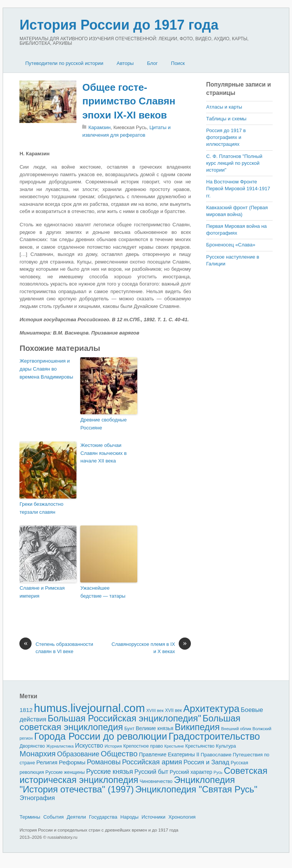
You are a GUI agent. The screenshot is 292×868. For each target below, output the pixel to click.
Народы (130, 817)
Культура (226, 746)
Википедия (197, 727)
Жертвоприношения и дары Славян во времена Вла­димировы (46, 369)
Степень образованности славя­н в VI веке (56, 648)
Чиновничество (156, 781)
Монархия (37, 754)
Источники (153, 817)
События (54, 817)
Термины (30, 817)
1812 (26, 710)
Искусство (89, 746)
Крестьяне (174, 746)
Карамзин (99, 127)
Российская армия (152, 762)
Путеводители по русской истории (64, 63)
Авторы (125, 63)
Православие (216, 755)
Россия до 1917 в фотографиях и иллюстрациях (226, 137)
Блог (152, 63)
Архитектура (211, 709)
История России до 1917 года (119, 25)
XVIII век (155, 710)
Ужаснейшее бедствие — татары (103, 592)
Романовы (104, 762)
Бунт (129, 729)
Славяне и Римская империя (42, 592)
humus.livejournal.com (89, 708)
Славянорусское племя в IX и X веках (151, 648)
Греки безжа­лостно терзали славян (41, 508)
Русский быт (151, 772)
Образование (78, 754)
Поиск (178, 63)
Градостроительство (214, 736)
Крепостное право (143, 746)
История (113, 746)
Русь (218, 772)
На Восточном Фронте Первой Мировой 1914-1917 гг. (238, 189)
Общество (119, 754)
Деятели (77, 817)
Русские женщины (65, 772)
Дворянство (32, 746)
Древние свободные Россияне (103, 424)
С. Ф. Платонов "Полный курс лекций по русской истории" (234, 163)
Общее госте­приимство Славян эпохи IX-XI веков (129, 101)
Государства (103, 817)
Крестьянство (200, 746)
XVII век (173, 710)
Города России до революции (101, 736)
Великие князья (155, 728)
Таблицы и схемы (226, 119)
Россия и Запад (207, 762)
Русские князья (109, 772)
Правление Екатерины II (169, 754)
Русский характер (191, 772)
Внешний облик (236, 729)
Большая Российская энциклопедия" (124, 718)
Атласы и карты (224, 107)
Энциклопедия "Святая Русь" (196, 789)
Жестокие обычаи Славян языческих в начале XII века (103, 453)
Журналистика (60, 746)
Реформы (72, 762)
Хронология (182, 817)
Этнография (37, 798)
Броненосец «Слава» (231, 245)
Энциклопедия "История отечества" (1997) (127, 784)
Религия (47, 762)
